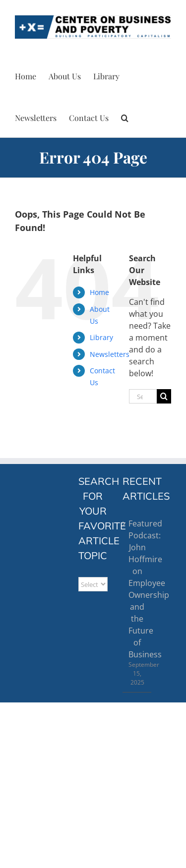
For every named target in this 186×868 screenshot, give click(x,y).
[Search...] (143, 396)
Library (101, 337)
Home (99, 292)
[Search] (164, 396)
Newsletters (110, 354)
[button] (125, 116)
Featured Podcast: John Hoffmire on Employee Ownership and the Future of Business (137, 589)
